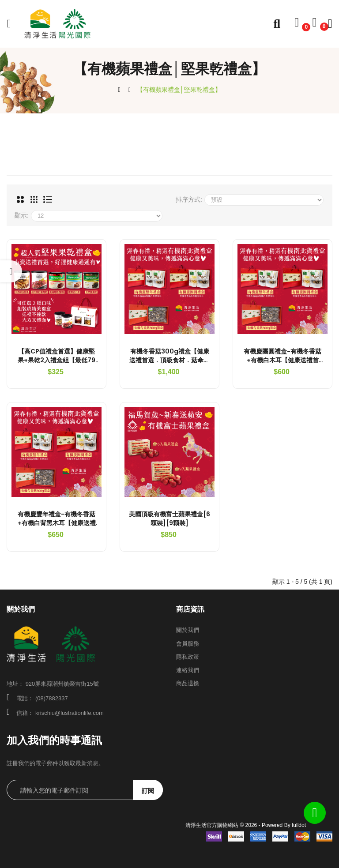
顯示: (22, 215)
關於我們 (188, 630)
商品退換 (188, 683)
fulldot (299, 825)
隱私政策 (188, 657)
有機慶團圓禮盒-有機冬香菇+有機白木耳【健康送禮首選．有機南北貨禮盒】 (282, 360)
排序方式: (189, 199)
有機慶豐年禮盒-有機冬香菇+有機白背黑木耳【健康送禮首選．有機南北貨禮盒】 (57, 523)
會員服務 (188, 644)
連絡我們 (188, 670)
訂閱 (148, 791)
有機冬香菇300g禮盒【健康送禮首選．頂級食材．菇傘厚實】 (169, 360)
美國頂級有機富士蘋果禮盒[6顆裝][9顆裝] (169, 519)
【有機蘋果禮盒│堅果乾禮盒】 (179, 90)
